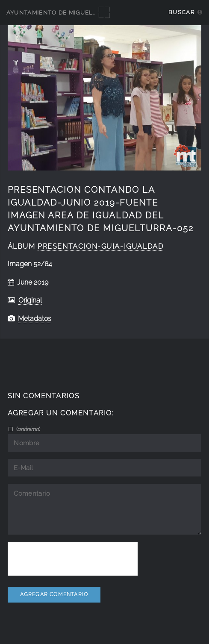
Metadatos (35, 319)
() (28, 429)
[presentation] (73, 559)
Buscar (181, 12)
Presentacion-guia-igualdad (100, 246)
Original (30, 300)
